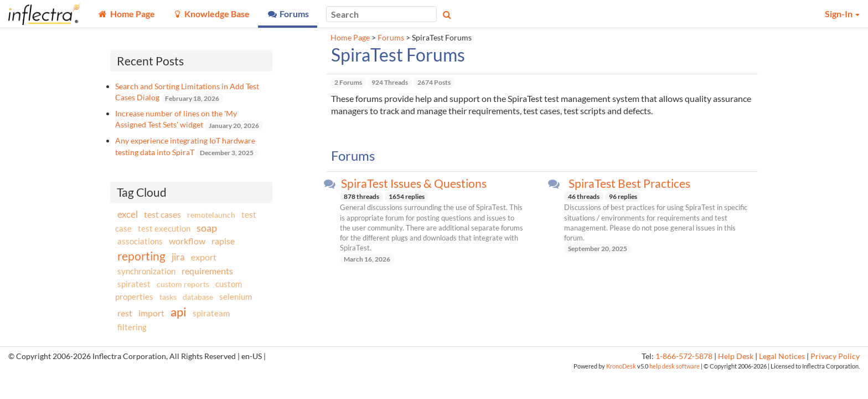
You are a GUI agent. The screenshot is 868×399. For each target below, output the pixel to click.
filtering (132, 327)
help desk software (675, 366)
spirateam (211, 313)
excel (128, 214)
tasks (168, 297)
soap (207, 228)
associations (140, 241)
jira (178, 257)
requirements (207, 271)
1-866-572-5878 (684, 356)
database (198, 297)
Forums (391, 38)
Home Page (350, 38)
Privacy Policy (835, 356)
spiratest (134, 284)
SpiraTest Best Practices (629, 184)
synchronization (146, 271)
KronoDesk (621, 366)
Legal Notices (782, 356)
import (151, 313)
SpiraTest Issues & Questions (414, 184)
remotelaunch (211, 215)
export (204, 257)
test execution (164, 229)
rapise (223, 241)
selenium (236, 296)
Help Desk (736, 356)
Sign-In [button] (842, 14)
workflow (187, 241)
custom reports (183, 284)
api (179, 312)
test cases (162, 214)
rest (125, 313)
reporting (141, 256)
